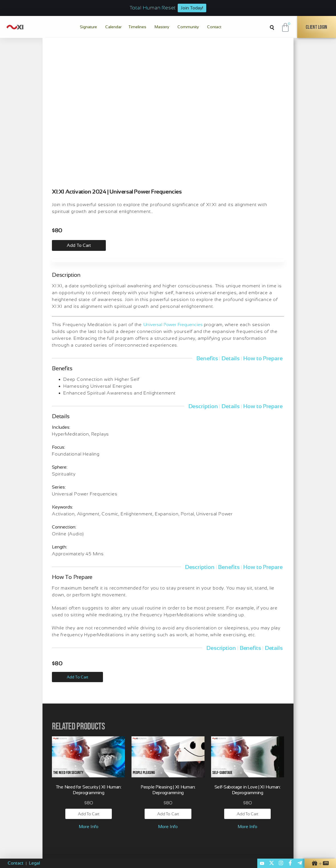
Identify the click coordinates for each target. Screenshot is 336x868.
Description (203, 406)
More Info (89, 827)
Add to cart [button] (89, 814)
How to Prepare (263, 358)
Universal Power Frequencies (173, 325)
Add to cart (79, 245)
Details (230, 358)
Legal (34, 863)
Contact (16, 863)
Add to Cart (77, 677)
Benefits (207, 358)
